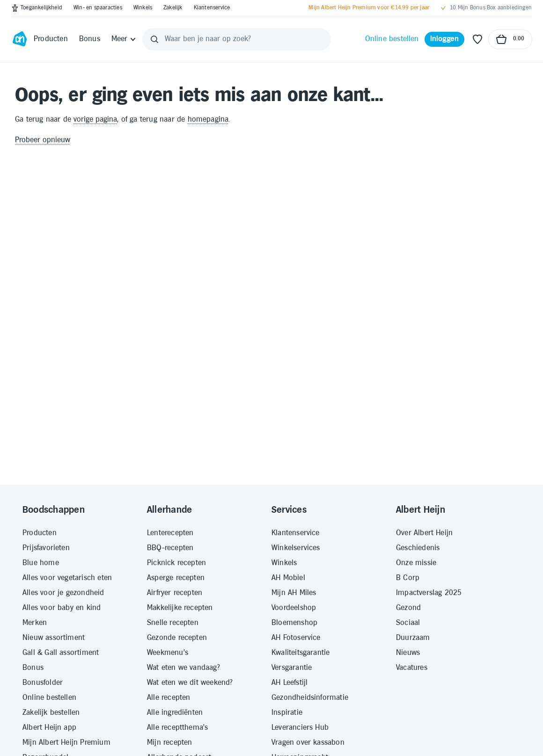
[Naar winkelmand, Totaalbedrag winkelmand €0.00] (510, 39)
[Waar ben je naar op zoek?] (236, 39)
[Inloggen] (445, 39)
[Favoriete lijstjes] (477, 39)
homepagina (208, 120)
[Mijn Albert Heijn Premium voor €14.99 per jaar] (369, 8)
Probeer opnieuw (43, 140)
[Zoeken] (154, 39)
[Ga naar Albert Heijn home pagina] (20, 39)
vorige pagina (95, 120)
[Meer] (124, 39)
